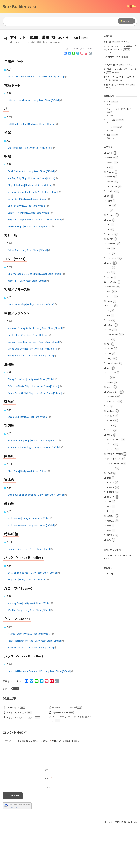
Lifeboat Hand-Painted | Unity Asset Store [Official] (35, 142)
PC (108, 352)
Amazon (110, 214)
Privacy (12, 849)
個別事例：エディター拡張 (67, 749)
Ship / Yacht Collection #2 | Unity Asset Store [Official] (36, 316)
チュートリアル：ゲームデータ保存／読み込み (72, 761)
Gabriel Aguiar (16, 749)
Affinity (110, 204)
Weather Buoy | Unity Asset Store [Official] (31, 652)
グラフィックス (113, 481)
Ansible (110, 223)
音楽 (109, 582)
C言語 (109, 243)
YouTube (111, 453)
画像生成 (111, 563)
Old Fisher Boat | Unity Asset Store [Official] (31, 189)
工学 (109, 543)
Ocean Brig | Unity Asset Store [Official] (29, 241)
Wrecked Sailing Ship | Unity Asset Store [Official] (34, 482)
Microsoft (111, 328)
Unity (16, 84)
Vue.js (110, 429)
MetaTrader (112, 324)
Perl (109, 357)
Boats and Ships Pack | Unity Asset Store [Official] (34, 614)
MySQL (110, 338)
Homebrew (112, 285)
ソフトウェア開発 (114, 496)
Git (108, 271)
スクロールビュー (63, 754)
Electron (111, 257)
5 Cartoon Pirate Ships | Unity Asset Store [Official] (35, 428)
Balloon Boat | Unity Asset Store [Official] (30, 560)
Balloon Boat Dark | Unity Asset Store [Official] (33, 567)
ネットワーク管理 (114, 505)
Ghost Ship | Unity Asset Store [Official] (29, 513)
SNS (109, 381)
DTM (109, 247)
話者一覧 (112, 83)
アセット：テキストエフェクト (23, 760)
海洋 (112, 143)
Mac (109, 314)
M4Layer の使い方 (114, 107)
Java (109, 295)
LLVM (109, 309)
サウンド (111, 491)
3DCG (109, 195)
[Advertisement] (70, 51)
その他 (110, 462)
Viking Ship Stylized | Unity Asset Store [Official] (34, 390)
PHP (109, 362)
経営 (109, 567)
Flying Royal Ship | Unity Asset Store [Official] (32, 397)
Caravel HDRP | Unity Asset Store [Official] (30, 254)
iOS (109, 290)
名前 (47, 812)
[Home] (11, 84)
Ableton (110, 199)
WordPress (112, 443)
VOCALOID (111, 415)
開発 (112, 177)
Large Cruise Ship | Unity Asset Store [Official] (32, 346)
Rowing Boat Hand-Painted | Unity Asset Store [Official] (37, 118)
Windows (111, 438)
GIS (108, 266)
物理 (109, 553)
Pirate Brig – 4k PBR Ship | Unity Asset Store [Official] (36, 435)
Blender (110, 233)
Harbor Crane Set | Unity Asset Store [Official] (32, 689)
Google (110, 276)
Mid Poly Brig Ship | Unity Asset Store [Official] (33, 220)
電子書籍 (111, 577)
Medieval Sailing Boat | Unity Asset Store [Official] (35, 234)
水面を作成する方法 (116, 99)
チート (114, 169)
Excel (109, 262)
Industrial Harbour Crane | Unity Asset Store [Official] (36, 682)
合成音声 (111, 539)
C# (108, 238)
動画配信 (111, 534)
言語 (109, 572)
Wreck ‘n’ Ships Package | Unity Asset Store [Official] (36, 489)
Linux (109, 305)
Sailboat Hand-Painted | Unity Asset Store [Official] (35, 384)
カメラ (110, 477)
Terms (18, 849)
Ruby (109, 371)
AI (108, 209)
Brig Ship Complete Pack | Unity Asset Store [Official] (36, 261)
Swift (109, 395)
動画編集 (111, 529)
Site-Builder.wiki (19, 6)
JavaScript (112, 300)
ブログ (110, 515)
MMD (109, 333)
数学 (109, 548)
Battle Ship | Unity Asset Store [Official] (29, 377)
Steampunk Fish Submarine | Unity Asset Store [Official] (38, 536)
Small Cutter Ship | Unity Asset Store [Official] (33, 213)
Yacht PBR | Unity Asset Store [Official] (29, 322)
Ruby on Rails (113, 376)
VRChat (110, 424)
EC (108, 252)
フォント (111, 510)
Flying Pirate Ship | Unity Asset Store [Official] (33, 421)
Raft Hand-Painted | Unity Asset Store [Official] (33, 166)
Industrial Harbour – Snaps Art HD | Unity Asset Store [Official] (41, 713)
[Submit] (126, 21)
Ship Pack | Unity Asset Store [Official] (28, 247)
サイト (47, 829)
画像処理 (111, 558)
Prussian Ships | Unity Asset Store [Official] (31, 268)
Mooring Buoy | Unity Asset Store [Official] (30, 645)
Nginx (109, 343)
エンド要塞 (115, 161)
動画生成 (111, 524)
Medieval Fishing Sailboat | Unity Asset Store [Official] (37, 370)
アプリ (110, 472)
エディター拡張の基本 (19, 754)
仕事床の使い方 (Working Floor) (119, 126)
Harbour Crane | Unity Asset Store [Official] (31, 675)
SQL (109, 386)
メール (48, 820)
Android (110, 219)
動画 (109, 520)
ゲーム (110, 486)
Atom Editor (112, 228)
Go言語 (110, 281)
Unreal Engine (113, 405)
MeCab (110, 319)
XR (108, 448)
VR (108, 419)
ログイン (110, 616)
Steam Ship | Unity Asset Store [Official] (29, 459)
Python (110, 367)
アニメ (110, 467)
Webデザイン (113, 434)
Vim (109, 410)
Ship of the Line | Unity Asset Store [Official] (31, 227)
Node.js (110, 348)
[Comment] (48, 796)
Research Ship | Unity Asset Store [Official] (31, 591)
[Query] (57, 21)
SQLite (110, 391)
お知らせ (111, 458)
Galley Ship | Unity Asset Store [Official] (29, 292)
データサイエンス (114, 500)
